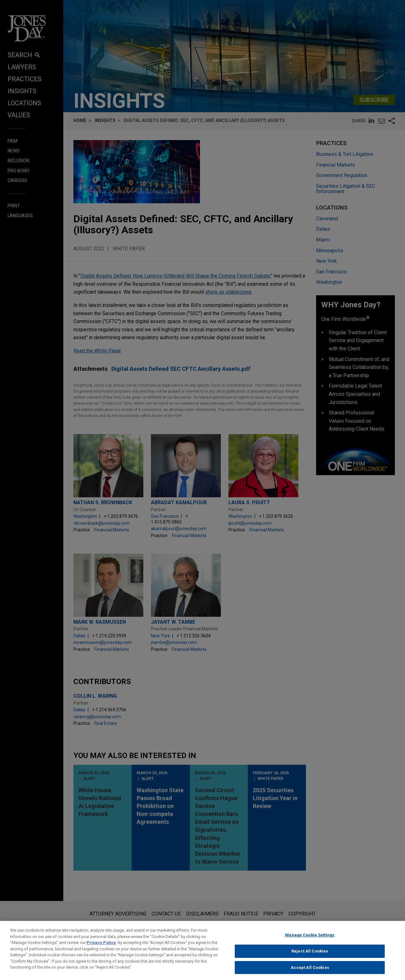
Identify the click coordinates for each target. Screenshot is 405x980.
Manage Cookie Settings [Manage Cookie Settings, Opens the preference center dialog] (310, 943)
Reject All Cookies (310, 958)
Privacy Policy (101, 950)
